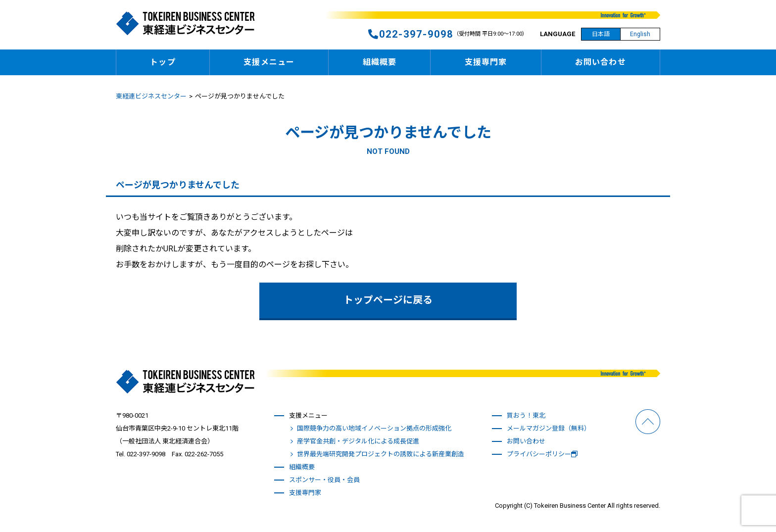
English (640, 34)
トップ (163, 62)
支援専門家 (486, 62)
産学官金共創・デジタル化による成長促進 (358, 441)
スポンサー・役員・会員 (324, 480)
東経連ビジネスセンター (151, 96)
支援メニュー (269, 62)
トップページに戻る (388, 300)
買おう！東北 (526, 415)
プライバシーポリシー (542, 454)
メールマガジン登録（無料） (549, 428)
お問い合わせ (601, 62)
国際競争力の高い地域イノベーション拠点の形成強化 (374, 428)
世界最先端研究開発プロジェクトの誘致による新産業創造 (381, 454)
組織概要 (380, 62)
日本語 (601, 34)
